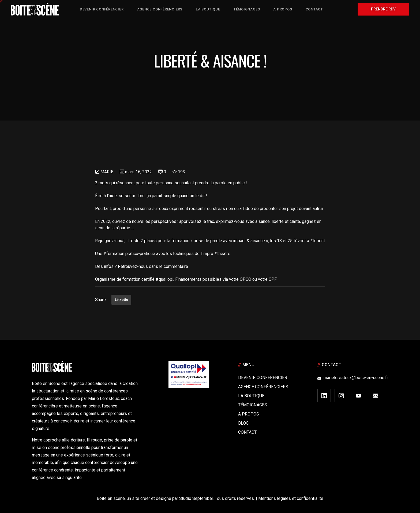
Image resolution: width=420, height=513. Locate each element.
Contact (247, 432)
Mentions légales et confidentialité (291, 498)
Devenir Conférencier (263, 378)
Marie (107, 172)
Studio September (196, 498)
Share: (101, 300)
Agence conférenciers (263, 387)
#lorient (318, 241)
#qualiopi (164, 279)
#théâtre (222, 254)
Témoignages (253, 405)
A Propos (249, 414)
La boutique (251, 396)
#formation (114, 254)
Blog (243, 423)
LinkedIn (121, 300)
